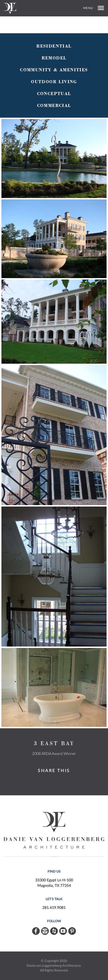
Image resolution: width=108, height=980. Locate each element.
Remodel (54, 58)
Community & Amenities (54, 70)
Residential (54, 46)
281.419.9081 (54, 908)
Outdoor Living (54, 82)
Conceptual (54, 94)
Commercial (54, 106)
